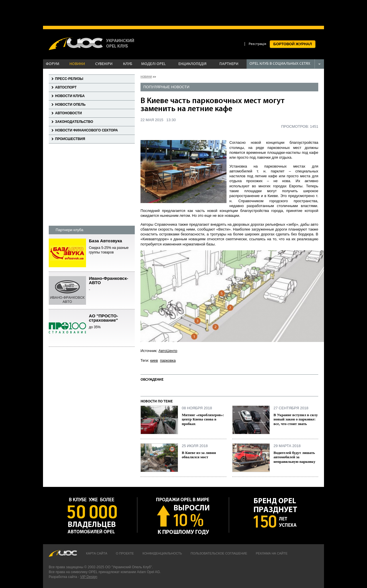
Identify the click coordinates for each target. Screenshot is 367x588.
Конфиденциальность (162, 553)
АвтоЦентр (168, 351)
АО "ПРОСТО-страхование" (112, 322)
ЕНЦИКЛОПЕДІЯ (192, 64)
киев (154, 360)
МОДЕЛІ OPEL (153, 64)
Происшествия (70, 139)
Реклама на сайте (272, 553)
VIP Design (89, 577)
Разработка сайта (63, 577)
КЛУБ (128, 64)
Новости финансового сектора (86, 130)
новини (146, 76)
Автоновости (68, 113)
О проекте (125, 553)
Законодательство (74, 122)
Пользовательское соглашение (219, 553)
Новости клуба (70, 96)
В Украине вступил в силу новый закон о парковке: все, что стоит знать (296, 419)
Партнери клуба (69, 230)
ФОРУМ (53, 64)
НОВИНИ (77, 64)
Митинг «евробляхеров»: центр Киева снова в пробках (203, 419)
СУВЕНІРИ (104, 64)
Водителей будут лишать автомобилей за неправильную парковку (294, 457)
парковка (168, 360)
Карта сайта (97, 553)
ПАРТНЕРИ (229, 64)
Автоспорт (66, 87)
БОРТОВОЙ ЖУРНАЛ (293, 44)
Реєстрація (257, 44)
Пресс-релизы (69, 79)
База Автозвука (112, 247)
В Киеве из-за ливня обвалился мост (199, 455)
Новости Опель (70, 105)
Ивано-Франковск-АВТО (112, 284)
